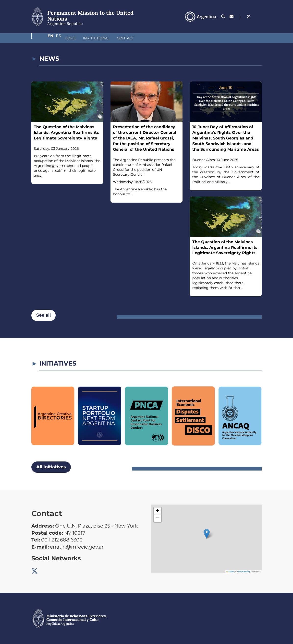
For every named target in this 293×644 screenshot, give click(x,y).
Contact (99, 38)
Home (44, 38)
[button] (207, 534)
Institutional (70, 38)
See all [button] (43, 315)
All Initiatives (51, 467)
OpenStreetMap (244, 571)
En (249, 17)
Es (259, 17)
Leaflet (230, 571)
